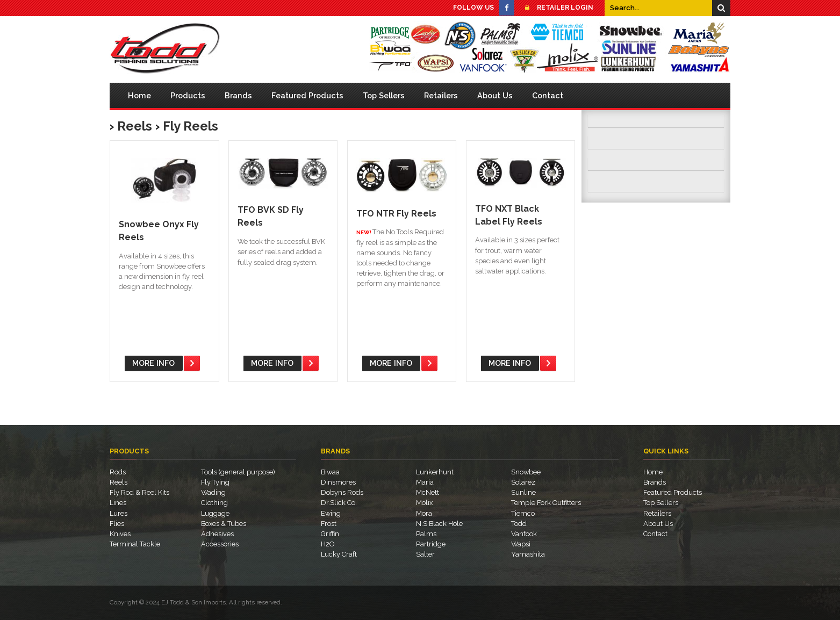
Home (139, 95)
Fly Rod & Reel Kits (139, 492)
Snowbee (526, 472)
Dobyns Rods (342, 492)
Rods (118, 472)
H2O (328, 544)
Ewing (331, 513)
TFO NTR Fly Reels (396, 214)
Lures (119, 513)
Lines (118, 503)
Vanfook (524, 534)
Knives (120, 534)
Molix (424, 503)
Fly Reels (191, 126)
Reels (135, 126)
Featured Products (307, 95)
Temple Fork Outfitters (546, 503)
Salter (425, 554)
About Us (495, 95)
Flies (117, 524)
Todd (519, 524)
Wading (213, 492)
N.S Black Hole (439, 524)
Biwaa (330, 472)
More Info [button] (153, 363)
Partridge (431, 544)
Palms (426, 534)
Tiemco (523, 513)
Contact (548, 95)
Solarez (523, 482)
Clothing (214, 503)
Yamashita (528, 554)
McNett (428, 492)
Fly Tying (215, 482)
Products (188, 95)
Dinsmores (338, 482)
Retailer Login (556, 8)
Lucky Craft (339, 554)
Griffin (330, 534)
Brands (238, 95)
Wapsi (521, 544)
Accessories (220, 544)
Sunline (523, 492)
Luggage (215, 513)
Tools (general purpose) (238, 472)
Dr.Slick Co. (339, 503)
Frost (329, 524)
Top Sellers (384, 95)
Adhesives (217, 534)
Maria (425, 482)
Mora (424, 513)
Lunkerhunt (435, 472)
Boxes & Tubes (224, 524)
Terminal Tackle (135, 544)
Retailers (441, 95)
